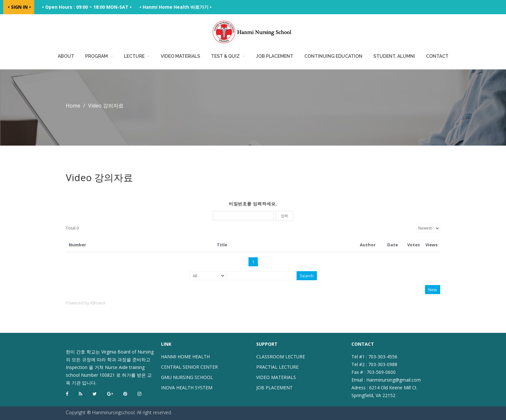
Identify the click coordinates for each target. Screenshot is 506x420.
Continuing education (333, 56)
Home (73, 106)
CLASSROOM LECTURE (281, 357)
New (433, 290)
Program (96, 56)
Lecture (134, 56)
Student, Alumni (394, 56)
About (66, 56)
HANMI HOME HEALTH (185, 357)
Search (307, 276)
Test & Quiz (225, 56)
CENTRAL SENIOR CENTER (189, 367)
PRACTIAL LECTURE (277, 367)
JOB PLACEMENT (274, 388)
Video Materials (180, 56)
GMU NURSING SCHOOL (187, 377)
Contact (437, 56)
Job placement (275, 56)
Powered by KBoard (85, 303)
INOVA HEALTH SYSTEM (187, 388)
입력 (285, 216)
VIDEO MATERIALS (276, 377)
